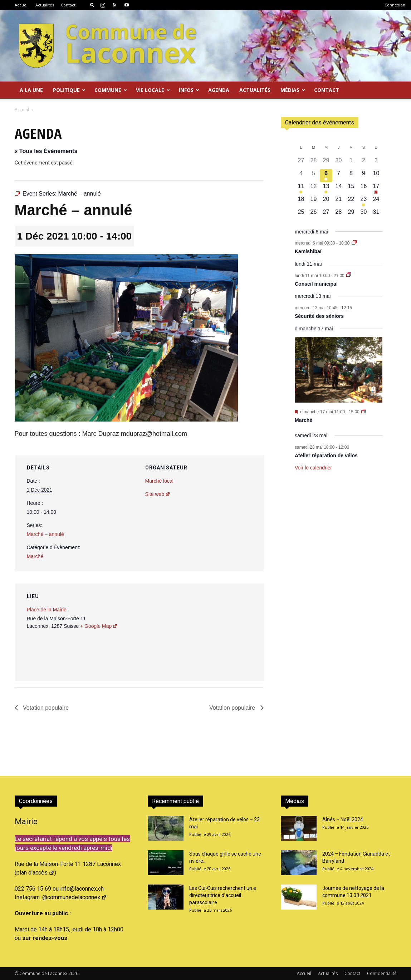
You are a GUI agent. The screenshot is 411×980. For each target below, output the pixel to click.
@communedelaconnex (75, 897)
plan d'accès (35, 873)
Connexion (395, 5)
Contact (68, 5)
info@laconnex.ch (82, 889)
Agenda (219, 90)
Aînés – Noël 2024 (343, 819)
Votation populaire (45, 708)
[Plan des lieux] (220, 633)
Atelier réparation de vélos (326, 455)
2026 (73, 973)
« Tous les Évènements (46, 151)
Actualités (45, 5)
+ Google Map (99, 626)
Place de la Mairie (47, 610)
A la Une (31, 90)
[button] (92, 5)
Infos (189, 90)
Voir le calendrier (313, 468)
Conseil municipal (316, 284)
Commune (111, 90)
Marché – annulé (45, 534)
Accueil (22, 5)
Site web (158, 494)
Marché (35, 556)
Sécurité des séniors (319, 316)
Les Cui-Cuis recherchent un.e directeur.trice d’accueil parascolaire (223, 895)
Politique (69, 90)
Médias (293, 90)
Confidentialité (382, 973)
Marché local (159, 481)
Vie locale (153, 90)
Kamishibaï (308, 251)
